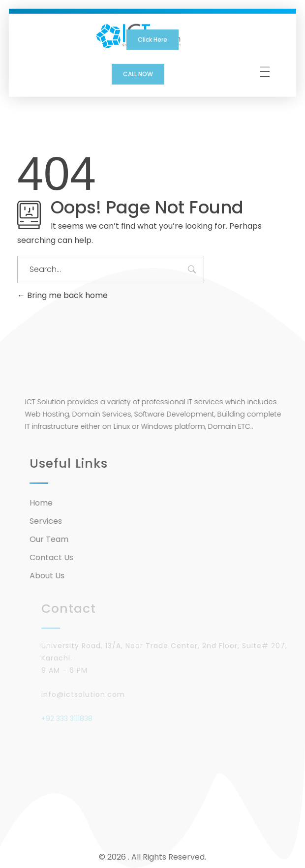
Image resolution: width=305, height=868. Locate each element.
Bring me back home (62, 295)
